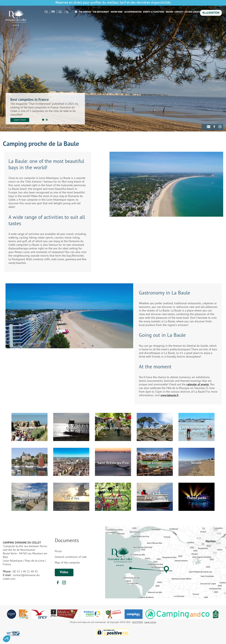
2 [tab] (47, 120)
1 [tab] (43, 120)
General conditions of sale (71, 557)
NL (67, 12)
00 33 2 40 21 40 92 (25, 572)
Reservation (211, 13)
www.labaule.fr (170, 396)
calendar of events (198, 385)
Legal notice (150, 622)
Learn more (20, 120)
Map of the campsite (67, 563)
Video (64, 572)
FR (47, 12)
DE (61, 12)
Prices (58, 551)
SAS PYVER (137, 622)
